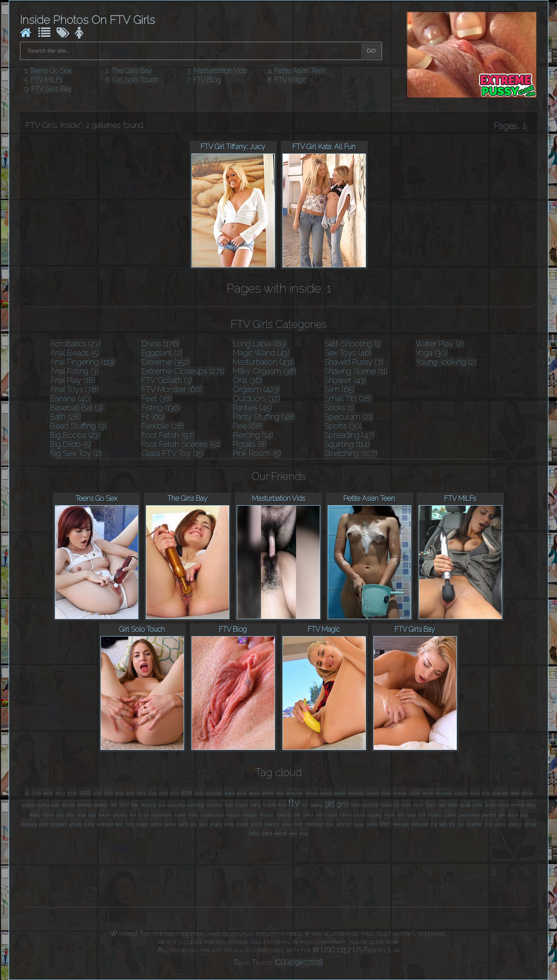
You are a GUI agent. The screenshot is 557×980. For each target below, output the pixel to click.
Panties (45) (252, 408)
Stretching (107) (351, 453)
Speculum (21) (349, 417)
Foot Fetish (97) (168, 435)
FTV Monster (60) (172, 389)
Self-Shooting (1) (353, 344)
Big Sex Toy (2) (76, 453)
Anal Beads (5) (75, 353)
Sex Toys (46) (348, 353)
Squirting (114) (347, 444)
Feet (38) (157, 398)
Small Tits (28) (348, 398)
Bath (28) (65, 417)
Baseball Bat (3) (77, 408)
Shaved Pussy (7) (354, 362)
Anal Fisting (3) (74, 371)
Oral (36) (248, 380)
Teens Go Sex (51, 71)
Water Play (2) (440, 344)
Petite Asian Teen (300, 71)
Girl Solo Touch (136, 80)
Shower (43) (345, 380)
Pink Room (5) (257, 453)
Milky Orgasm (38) (265, 371)
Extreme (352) (166, 362)
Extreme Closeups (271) (183, 371)
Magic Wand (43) (261, 353)
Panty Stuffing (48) (264, 417)
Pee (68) (248, 426)
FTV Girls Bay (52, 89)
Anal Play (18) (73, 380)
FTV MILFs (47, 80)
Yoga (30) (432, 353)
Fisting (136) (161, 408)
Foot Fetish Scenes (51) (181, 444)
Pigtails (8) (250, 444)
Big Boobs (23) (75, 435)
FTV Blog (207, 80)
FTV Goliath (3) (167, 380)
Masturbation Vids (220, 71)
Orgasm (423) (256, 389)
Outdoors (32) (257, 398)
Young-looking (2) (446, 362)
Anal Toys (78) (74, 389)
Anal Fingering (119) (83, 362)
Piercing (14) (253, 435)
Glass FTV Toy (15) (173, 453)
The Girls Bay (132, 71)
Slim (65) (339, 389)
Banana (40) (71, 398)
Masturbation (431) (264, 362)
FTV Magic (291, 80)
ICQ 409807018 (299, 962)
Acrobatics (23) (75, 344)
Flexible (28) (163, 426)
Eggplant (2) (162, 353)
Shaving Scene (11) (356, 371)
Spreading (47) (349, 435)
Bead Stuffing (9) (79, 426)
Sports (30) (343, 426)
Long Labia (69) (260, 344)
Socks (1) (339, 408)
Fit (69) (153, 417)
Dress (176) (161, 344)
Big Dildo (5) (71, 444)
